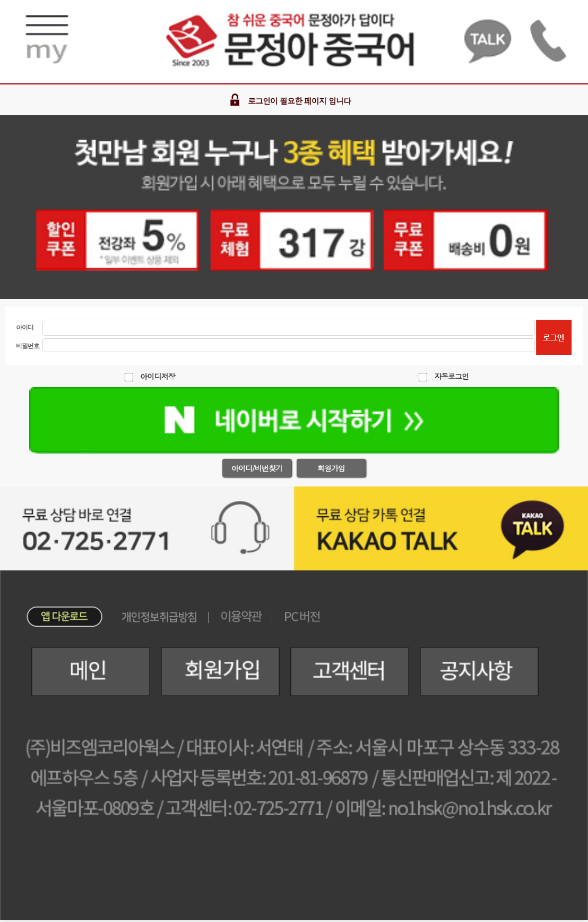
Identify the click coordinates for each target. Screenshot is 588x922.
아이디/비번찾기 (257, 468)
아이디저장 (157, 376)
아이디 (25, 327)
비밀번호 (28, 345)
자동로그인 (451, 376)
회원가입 (331, 468)
